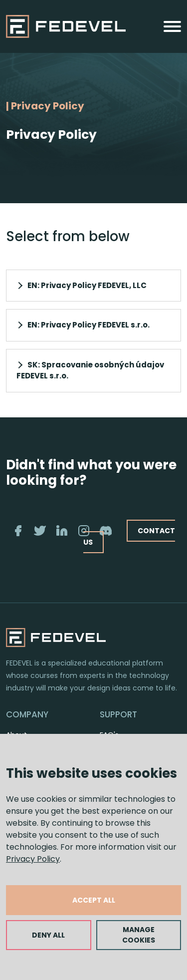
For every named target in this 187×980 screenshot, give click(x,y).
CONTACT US (129, 536)
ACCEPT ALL (94, 900)
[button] (93, 286)
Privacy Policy (33, 859)
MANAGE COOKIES (139, 935)
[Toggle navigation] (172, 26)
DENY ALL (48, 935)
